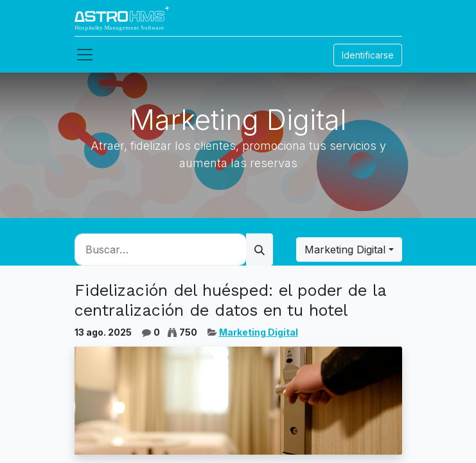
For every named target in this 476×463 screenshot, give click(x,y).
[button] (349, 250)
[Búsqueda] (260, 250)
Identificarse (368, 55)
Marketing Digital (259, 332)
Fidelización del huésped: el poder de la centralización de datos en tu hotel (230, 300)
